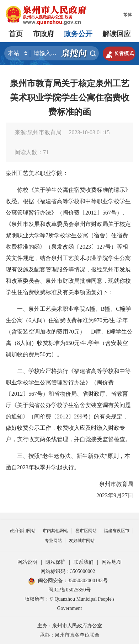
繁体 (128, 15)
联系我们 (84, 562)
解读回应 (117, 34)
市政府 (43, 34)
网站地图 (112, 562)
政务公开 (78, 34)
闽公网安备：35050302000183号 (68, 581)
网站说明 (27, 562)
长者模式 (119, 54)
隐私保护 (55, 562)
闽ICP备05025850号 (70, 590)
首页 (16, 34)
